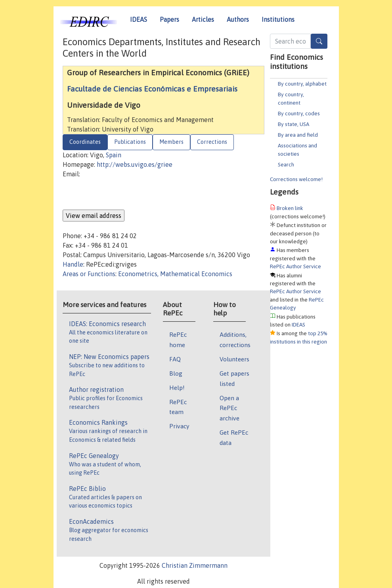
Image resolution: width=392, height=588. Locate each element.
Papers (169, 19)
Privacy (179, 426)
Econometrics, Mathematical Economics (175, 274)
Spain (114, 155)
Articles (203, 19)
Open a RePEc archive (229, 408)
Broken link (290, 208)
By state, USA (294, 124)
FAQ (175, 359)
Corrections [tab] (212, 142)
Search (286, 164)
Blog (176, 373)
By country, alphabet (302, 84)
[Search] (319, 41)
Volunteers (234, 359)
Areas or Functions (89, 274)
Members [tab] (171, 142)
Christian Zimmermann (195, 565)
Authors (238, 19)
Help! (177, 388)
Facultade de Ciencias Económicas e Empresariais (152, 89)
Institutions (278, 19)
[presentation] (123, 194)
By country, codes (299, 113)
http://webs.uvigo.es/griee (135, 164)
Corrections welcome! (296, 179)
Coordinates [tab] (85, 142)
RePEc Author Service (295, 266)
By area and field (298, 135)
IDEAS (139, 19)
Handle (73, 264)
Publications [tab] (130, 142)
